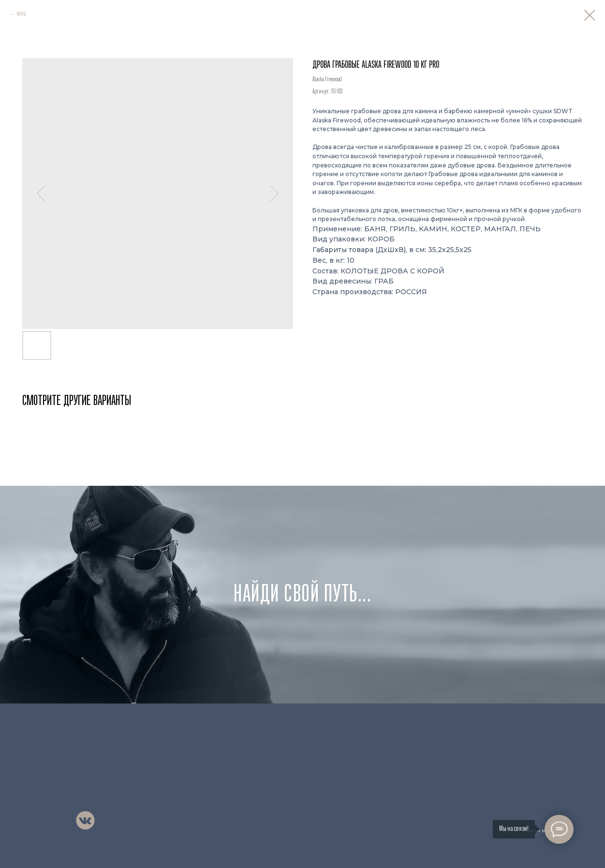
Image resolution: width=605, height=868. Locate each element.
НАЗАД (21, 14)
